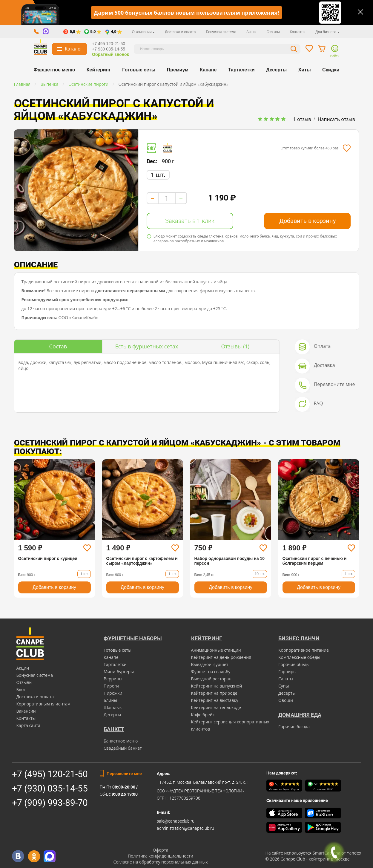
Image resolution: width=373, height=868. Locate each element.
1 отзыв (302, 119)
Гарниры (287, 672)
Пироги (111, 686)
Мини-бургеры (119, 672)
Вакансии (26, 711)
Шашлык (113, 707)
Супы (284, 686)
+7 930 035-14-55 (109, 49)
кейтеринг (319, 859)
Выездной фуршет (210, 664)
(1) (235, 346)
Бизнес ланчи (299, 638)
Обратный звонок (110, 54)
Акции (251, 32)
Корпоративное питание (304, 650)
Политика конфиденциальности (161, 856)
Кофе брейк (203, 715)
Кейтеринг (99, 70)
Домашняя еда (300, 715)
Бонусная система (221, 32)
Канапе (208, 70)
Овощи (286, 700)
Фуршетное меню (55, 70)
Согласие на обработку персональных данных (160, 862)
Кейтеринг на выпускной (217, 686)
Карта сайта (29, 725)
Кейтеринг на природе (214, 693)
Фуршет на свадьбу (211, 672)
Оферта (161, 850)
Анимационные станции (216, 650)
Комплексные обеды (299, 657)
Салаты (286, 679)
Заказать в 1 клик (190, 221)
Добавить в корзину (307, 221)
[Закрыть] (360, 12)
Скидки (331, 70)
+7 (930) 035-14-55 (50, 788)
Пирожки (113, 693)
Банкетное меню (121, 741)
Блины (110, 700)
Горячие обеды (294, 664)
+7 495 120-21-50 (109, 44)
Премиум (178, 70)
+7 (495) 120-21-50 (50, 774)
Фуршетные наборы (133, 638)
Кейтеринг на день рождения (221, 657)
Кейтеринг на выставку (215, 700)
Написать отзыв (336, 119)
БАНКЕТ (114, 729)
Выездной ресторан (211, 679)
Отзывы (273, 32)
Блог (21, 689)
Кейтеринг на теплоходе (216, 707)
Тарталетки (241, 70)
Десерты (276, 70)
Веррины (113, 679)
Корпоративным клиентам (44, 704)
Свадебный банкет (123, 748)
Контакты (297, 32)
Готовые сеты (139, 70)
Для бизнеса (327, 32)
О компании (143, 32)
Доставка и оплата (180, 32)
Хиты (305, 70)
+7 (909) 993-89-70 (50, 803)
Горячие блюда (294, 727)
